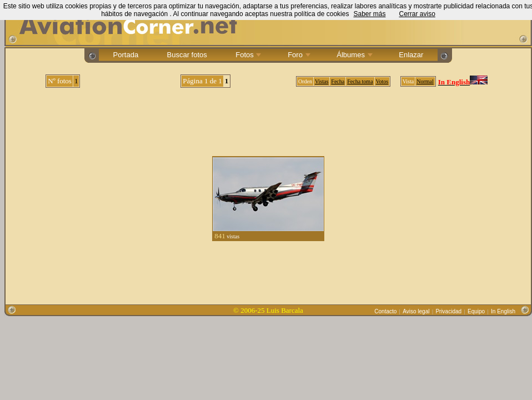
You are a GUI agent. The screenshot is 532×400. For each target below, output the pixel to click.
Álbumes (354, 55)
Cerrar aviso (417, 14)
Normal (425, 81)
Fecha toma (360, 81)
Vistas (322, 81)
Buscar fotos (187, 55)
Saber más (369, 14)
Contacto (385, 311)
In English (503, 311)
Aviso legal (416, 311)
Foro (298, 55)
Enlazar (411, 55)
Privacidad (448, 311)
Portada (126, 55)
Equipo (476, 311)
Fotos (248, 55)
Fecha (338, 81)
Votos (382, 81)
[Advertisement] (268, 118)
